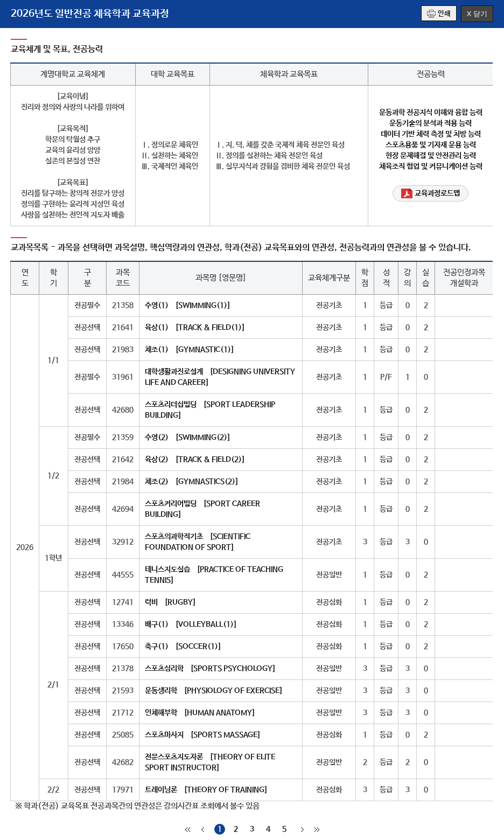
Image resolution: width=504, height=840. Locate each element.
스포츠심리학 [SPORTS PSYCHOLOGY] (210, 669)
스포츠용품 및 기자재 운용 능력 (431, 145)
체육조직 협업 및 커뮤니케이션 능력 (431, 166)
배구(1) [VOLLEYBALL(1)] (191, 624)
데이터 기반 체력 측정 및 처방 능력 (431, 134)
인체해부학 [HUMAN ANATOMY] (200, 713)
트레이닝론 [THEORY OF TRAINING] (206, 790)
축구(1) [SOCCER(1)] (183, 647)
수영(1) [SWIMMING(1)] (188, 306)
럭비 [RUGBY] (170, 602)
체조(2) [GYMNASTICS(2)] (192, 482)
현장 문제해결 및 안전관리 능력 (431, 156)
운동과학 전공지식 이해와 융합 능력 (431, 113)
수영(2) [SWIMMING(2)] (188, 438)
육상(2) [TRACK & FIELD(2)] (195, 460)
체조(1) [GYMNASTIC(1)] (190, 350)
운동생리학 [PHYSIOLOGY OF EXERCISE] (214, 691)
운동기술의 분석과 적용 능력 (430, 123)
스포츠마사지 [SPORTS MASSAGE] (203, 735)
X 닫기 (477, 14)
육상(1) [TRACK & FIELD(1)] (195, 328)
